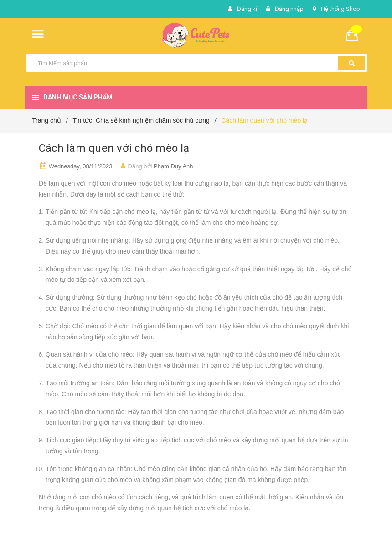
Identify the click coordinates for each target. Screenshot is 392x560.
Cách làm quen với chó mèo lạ (114, 148)
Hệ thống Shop (340, 9)
